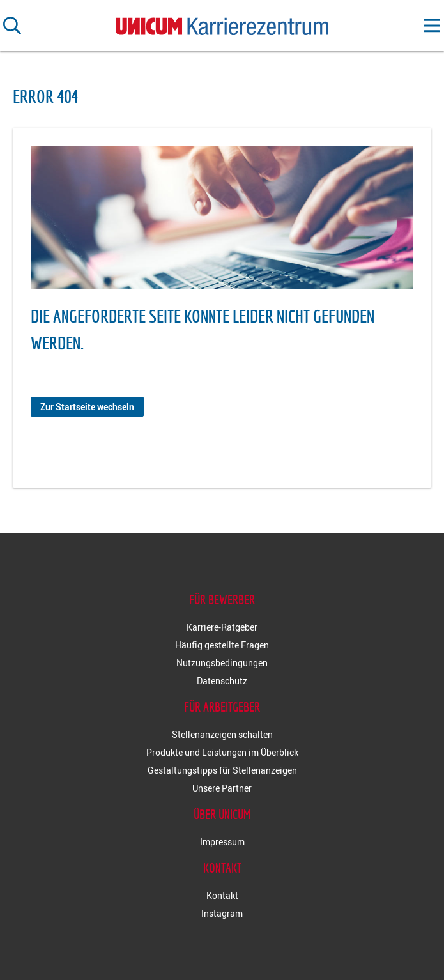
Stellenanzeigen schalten (222, 734)
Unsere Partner (222, 788)
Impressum (222, 842)
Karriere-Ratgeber (222, 627)
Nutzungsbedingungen (222, 663)
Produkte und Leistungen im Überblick (222, 752)
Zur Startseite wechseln (87, 407)
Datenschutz (222, 681)
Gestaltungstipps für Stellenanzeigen (222, 770)
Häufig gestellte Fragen (222, 645)
